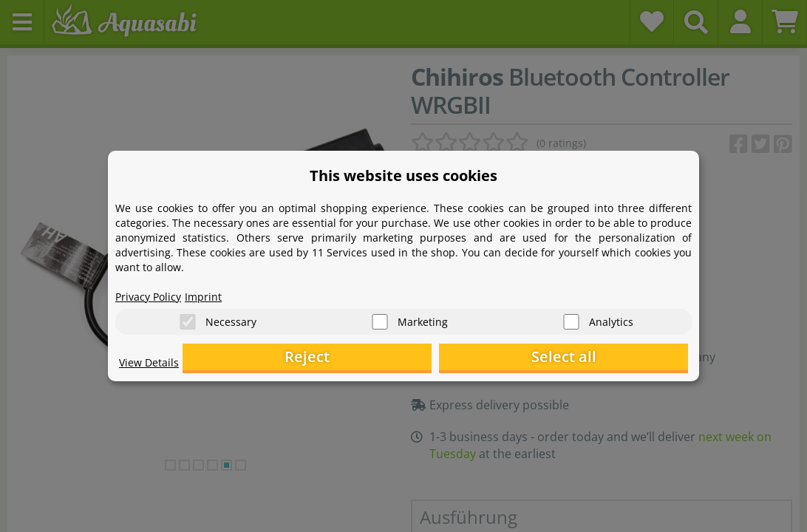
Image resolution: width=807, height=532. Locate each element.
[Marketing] (380, 318)
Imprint (215, 293)
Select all (614, 359)
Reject (459, 359)
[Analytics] (571, 318)
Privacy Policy (153, 293)
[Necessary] (188, 318)
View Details (153, 366)
